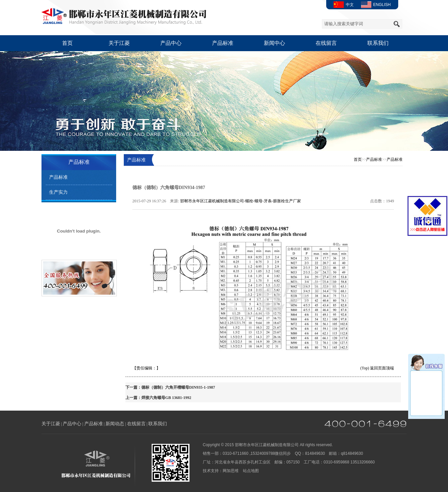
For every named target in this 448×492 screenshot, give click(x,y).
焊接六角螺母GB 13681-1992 (166, 398)
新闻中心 (274, 43)
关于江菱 (119, 43)
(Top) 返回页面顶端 (377, 368)
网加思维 (231, 471)
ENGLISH (375, 5)
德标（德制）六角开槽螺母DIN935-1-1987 (178, 387)
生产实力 (58, 192)
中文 (343, 5)
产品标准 (223, 43)
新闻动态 (115, 424)
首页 (67, 43)
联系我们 (378, 43)
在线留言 (326, 43)
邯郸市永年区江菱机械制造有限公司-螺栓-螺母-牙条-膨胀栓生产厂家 (241, 201)
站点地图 (251, 471)
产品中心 (171, 43)
